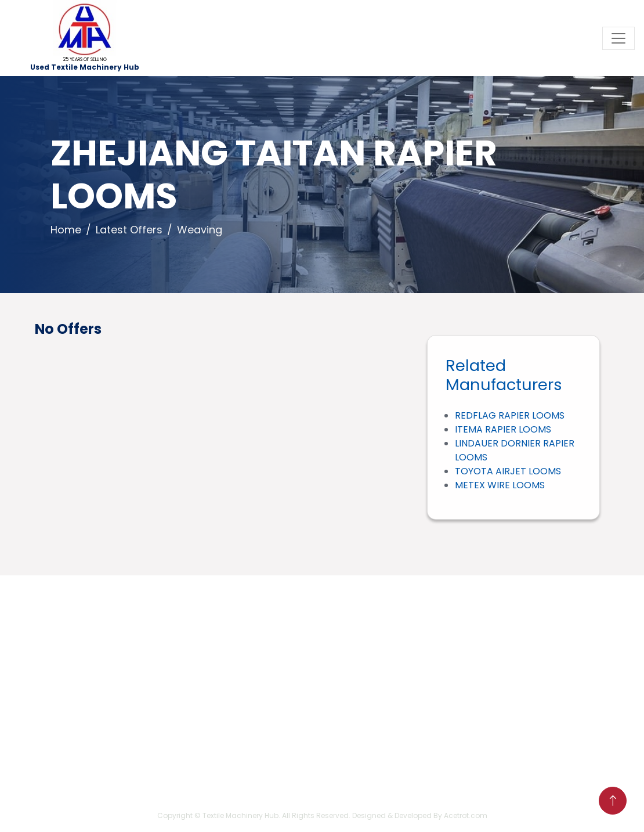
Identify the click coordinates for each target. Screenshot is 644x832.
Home (66, 230)
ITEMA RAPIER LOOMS (503, 429)
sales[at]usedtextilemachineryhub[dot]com (258, 666)
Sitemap (67, 760)
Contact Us (73, 741)
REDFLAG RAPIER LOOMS (510, 415)
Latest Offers (129, 230)
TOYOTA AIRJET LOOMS (508, 471)
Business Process (86, 723)
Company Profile (86, 704)
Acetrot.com (466, 815)
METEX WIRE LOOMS (500, 485)
